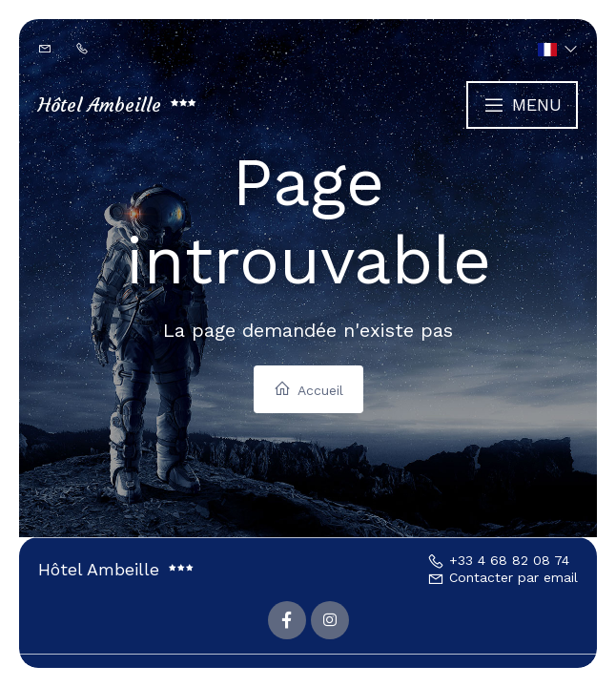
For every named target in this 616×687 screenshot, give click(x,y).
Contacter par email (503, 577)
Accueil (308, 389)
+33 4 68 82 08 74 (498, 560)
